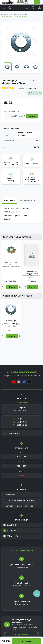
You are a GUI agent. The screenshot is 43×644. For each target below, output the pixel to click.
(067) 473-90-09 (21, 419)
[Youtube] (13, 382)
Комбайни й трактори (20, 14)
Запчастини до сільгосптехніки (18, 506)
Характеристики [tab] (27, 200)
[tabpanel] (21, 214)
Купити (27, 641)
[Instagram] (19, 382)
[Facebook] (24, 382)
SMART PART (10, 525)
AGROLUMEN (11, 536)
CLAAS (36, 147)
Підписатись (21, 635)
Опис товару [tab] (10, 200)
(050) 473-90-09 (21, 425)
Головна (6, 14)
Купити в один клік (11, 111)
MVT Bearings (11, 531)
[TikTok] (30, 382)
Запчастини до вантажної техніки (19, 500)
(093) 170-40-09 (21, 422)
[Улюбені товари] (4, 287)
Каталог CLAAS (11, 495)
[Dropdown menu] (37, 2)
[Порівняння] (20, 287)
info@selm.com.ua (12, 433)
